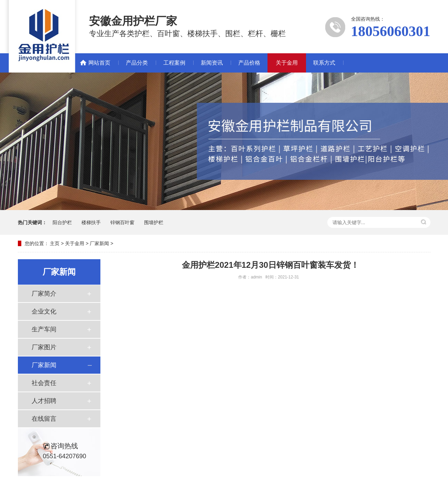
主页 (55, 243)
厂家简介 (44, 294)
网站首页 (99, 63)
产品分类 (137, 63)
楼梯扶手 (91, 222)
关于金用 (287, 63)
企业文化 (44, 311)
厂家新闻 (99, 243)
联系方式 (324, 63)
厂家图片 (44, 347)
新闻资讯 (212, 63)
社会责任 (44, 383)
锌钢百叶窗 (122, 222)
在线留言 (44, 419)
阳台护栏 (62, 222)
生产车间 (44, 329)
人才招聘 (44, 401)
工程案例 (174, 63)
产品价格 (249, 63)
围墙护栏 (154, 222)
